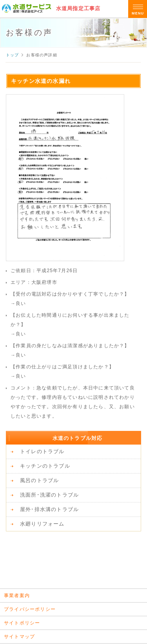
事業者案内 (17, 596)
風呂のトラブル (39, 480)
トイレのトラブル (42, 451)
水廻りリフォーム (42, 524)
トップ (13, 55)
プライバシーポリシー (30, 609)
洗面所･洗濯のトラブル (49, 495)
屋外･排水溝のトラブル (49, 509)
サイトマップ (19, 637)
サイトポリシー (22, 623)
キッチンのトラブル (45, 466)
